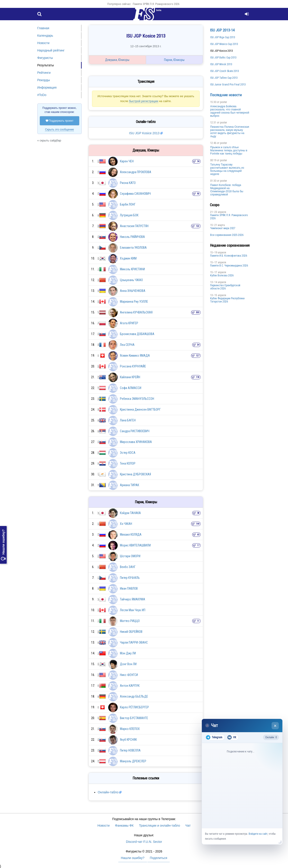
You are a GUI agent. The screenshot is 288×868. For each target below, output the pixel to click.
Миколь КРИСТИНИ (132, 269)
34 (198, 345)
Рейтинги (44, 73)
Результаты (46, 65)
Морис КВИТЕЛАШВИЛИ (135, 545)
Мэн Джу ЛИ (128, 653)
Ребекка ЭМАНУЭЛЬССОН (137, 399)
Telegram (214, 737)
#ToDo (42, 95)
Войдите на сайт (258, 834)
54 (198, 161)
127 (198, 356)
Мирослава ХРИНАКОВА (136, 442)
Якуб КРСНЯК (128, 740)
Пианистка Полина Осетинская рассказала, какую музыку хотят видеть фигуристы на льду (230, 132)
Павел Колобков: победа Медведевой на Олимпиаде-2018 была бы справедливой (227, 190)
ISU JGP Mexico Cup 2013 (224, 44)
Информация (47, 87)
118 (198, 377)
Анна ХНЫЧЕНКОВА (133, 291)
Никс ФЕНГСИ (129, 675)
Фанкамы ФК (124, 825)
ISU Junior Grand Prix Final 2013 (228, 85)
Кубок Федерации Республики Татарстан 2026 (227, 300)
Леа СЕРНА (127, 345)
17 (198, 545)
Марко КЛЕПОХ (130, 729)
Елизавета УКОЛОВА (133, 248)
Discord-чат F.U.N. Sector (144, 842)
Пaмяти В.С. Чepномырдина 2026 (229, 266)
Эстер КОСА (128, 453)
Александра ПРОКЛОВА (136, 172)
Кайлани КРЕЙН (130, 377)
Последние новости (226, 95)
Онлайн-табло (108, 792)
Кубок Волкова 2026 (222, 275)
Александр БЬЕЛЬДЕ (134, 696)
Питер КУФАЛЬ (130, 578)
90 (198, 194)
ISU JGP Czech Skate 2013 (225, 71)
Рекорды (44, 80)
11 (198, 621)
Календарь (45, 36)
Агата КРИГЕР (129, 323)
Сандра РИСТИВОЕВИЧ (135, 431)
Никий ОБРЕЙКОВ (131, 632)
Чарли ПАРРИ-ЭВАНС (134, 642)
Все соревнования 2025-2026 (227, 235)
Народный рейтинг (51, 50)
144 (198, 524)
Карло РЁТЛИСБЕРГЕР (134, 707)
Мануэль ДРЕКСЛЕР (133, 761)
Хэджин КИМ (128, 258)
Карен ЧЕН (127, 161)
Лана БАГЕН (128, 420)
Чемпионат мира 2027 (223, 228)
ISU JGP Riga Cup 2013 (223, 37)
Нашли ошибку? (3, 545)
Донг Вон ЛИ (128, 664)
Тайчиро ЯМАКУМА (133, 599)
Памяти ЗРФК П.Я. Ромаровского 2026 (156, 4)
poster (224, 102)
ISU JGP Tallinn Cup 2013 (224, 78)
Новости (43, 43)
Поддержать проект (60, 121)
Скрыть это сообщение (59, 130)
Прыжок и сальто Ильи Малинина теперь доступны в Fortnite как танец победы (229, 150)
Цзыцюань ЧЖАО (131, 280)
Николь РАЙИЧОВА (132, 237)
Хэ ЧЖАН (126, 524)
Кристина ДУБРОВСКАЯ (135, 474)
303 (198, 312)
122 (198, 226)
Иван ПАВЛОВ (129, 588)
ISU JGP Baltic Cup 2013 (223, 58)
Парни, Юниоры (174, 60)
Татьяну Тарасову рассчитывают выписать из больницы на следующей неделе (227, 169)
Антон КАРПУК (130, 686)
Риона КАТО (128, 183)
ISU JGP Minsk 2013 (221, 64)
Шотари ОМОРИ (130, 556)
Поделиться (159, 858)
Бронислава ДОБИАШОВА (137, 334)
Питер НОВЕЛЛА (130, 750)
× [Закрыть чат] (275, 726)
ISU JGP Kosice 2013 (144, 133)
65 (198, 535)
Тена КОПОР (128, 463)
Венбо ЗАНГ (128, 567)
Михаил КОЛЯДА (131, 535)
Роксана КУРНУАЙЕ (133, 366)
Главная (43, 28)
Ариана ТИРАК (129, 485)
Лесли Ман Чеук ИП (133, 610)
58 (198, 513)
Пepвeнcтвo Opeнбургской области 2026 (225, 287)
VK (232, 737)
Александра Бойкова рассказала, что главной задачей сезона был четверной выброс (230, 111)
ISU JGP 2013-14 (222, 30)
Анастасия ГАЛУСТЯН (134, 226)
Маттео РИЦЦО (130, 621)
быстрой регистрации (144, 101)
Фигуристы (45, 58)
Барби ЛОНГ (128, 204)
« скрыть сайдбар (49, 140)
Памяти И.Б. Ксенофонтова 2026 (229, 256)
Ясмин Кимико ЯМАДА (135, 356)
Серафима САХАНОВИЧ (135, 194)
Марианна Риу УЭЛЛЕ (134, 302)
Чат (188, 825)
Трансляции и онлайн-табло (160, 825)
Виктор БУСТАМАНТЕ (134, 718)
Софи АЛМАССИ (131, 388)
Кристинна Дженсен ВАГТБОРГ (140, 409)
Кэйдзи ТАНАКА (130, 513)
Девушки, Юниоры (117, 60)
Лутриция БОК (129, 215)
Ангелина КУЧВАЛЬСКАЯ (136, 312)
